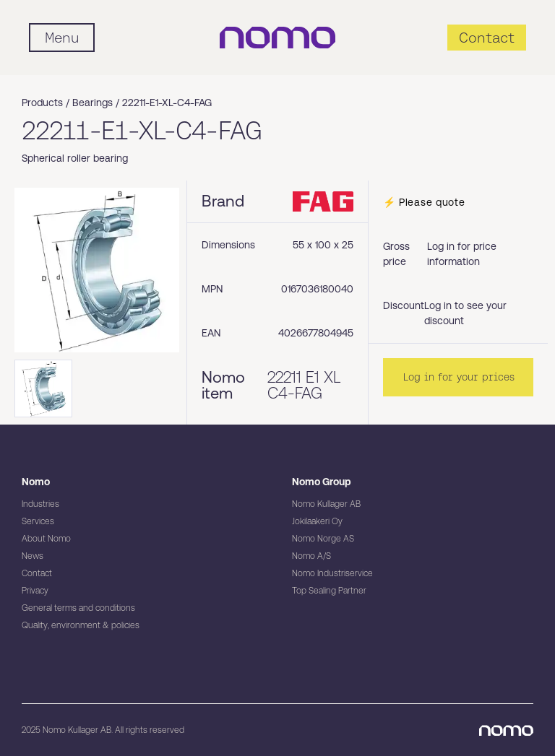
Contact (37, 573)
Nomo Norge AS (323, 539)
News (33, 556)
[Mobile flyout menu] (62, 38)
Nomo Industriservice (332, 573)
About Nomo (46, 539)
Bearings (92, 103)
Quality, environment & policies (81, 625)
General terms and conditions (78, 608)
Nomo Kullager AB (326, 504)
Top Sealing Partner (329, 591)
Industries (40, 504)
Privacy (35, 591)
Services (38, 521)
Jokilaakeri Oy (317, 521)
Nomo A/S (311, 556)
